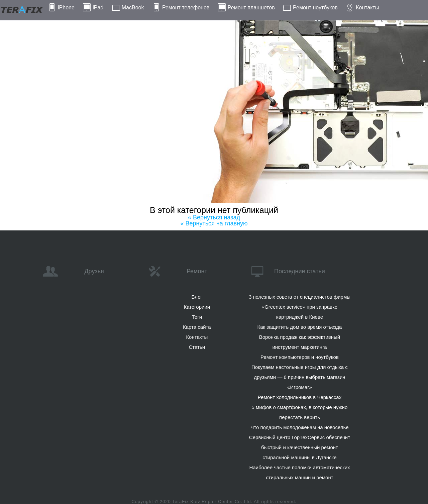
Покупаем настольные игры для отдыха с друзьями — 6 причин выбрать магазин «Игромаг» (300, 377)
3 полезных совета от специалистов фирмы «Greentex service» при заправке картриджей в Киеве (300, 307)
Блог (197, 297)
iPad (98, 8)
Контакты (367, 8)
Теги (197, 317)
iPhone (66, 8)
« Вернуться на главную (214, 223)
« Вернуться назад (214, 217)
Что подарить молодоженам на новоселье (300, 427)
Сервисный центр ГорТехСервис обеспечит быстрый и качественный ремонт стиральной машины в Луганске (300, 447)
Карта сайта (197, 327)
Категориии (197, 307)
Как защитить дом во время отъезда (300, 327)
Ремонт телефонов (186, 8)
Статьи (197, 347)
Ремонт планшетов (251, 8)
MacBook (133, 8)
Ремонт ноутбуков (315, 8)
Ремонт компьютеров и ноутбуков (300, 357)
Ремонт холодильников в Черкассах (300, 397)
